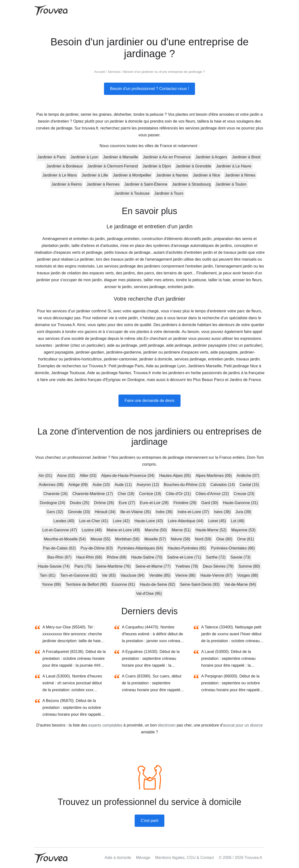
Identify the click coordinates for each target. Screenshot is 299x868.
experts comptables (105, 725)
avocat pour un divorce (243, 725)
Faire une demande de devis (149, 401)
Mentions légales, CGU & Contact (185, 858)
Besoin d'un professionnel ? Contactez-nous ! (149, 89)
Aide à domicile (118, 858)
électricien (167, 725)
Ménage (143, 858)
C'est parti (150, 821)
